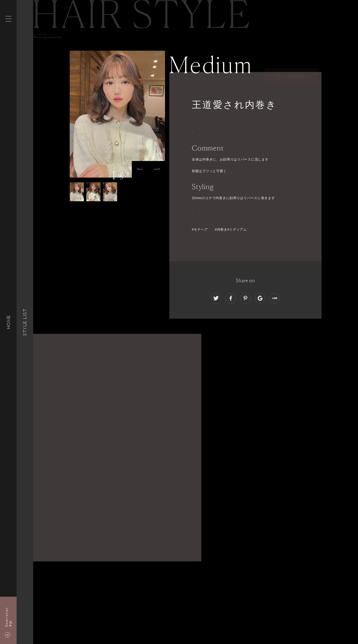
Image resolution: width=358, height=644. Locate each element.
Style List (25, 322)
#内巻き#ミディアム (231, 229)
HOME (8, 322)
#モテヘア (200, 229)
